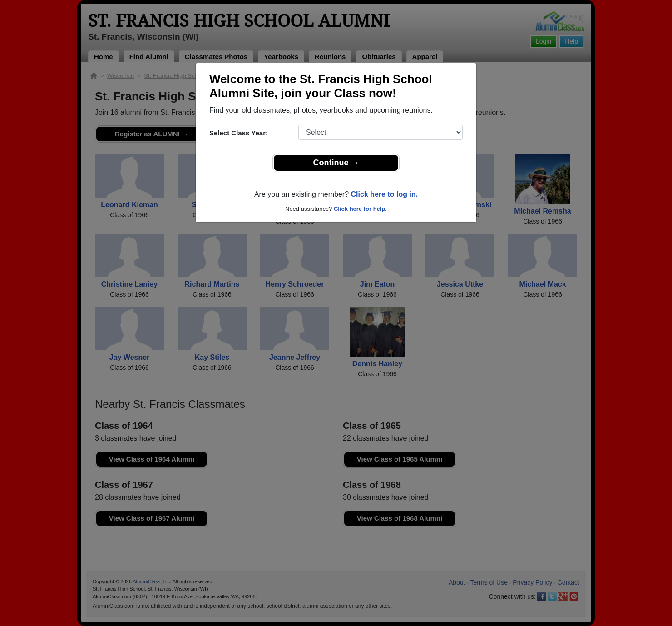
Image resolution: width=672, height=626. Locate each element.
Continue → (336, 163)
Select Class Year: (239, 133)
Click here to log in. (384, 194)
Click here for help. (360, 209)
